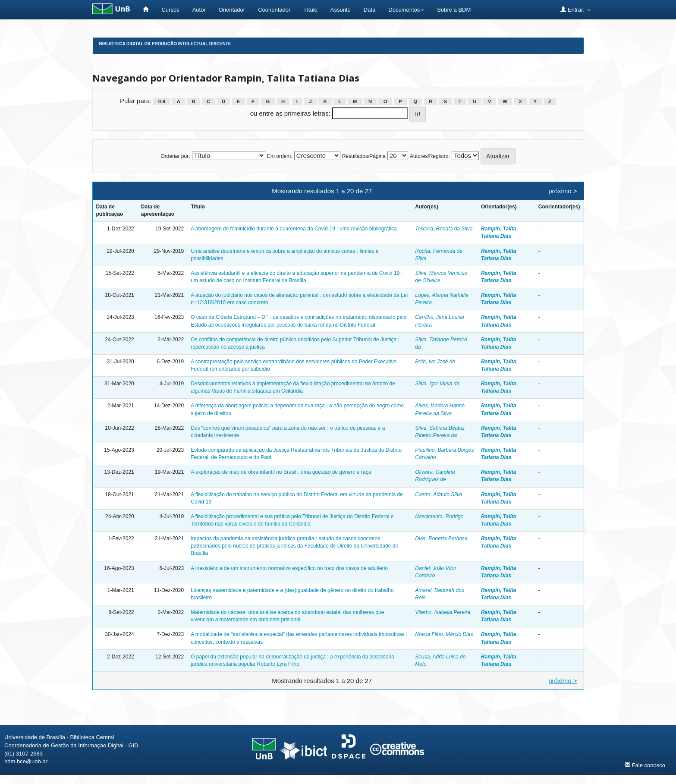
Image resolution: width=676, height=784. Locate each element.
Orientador (232, 10)
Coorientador (274, 10)
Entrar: (575, 9)
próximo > (563, 191)
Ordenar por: (175, 156)
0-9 (162, 101)
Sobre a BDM (454, 10)
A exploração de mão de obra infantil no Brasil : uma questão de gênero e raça (281, 472)
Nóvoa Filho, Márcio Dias (444, 634)
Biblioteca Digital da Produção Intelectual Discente (165, 44)
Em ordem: (280, 156)
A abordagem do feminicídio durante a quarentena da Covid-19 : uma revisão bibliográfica (294, 229)
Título (310, 10)
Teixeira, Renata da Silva (444, 229)
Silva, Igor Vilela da (437, 384)
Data (369, 10)
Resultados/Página (364, 156)
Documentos (406, 10)
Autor (199, 10)
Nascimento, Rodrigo (439, 516)
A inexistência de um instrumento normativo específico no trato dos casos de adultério (289, 568)
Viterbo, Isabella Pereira (443, 612)
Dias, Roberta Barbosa (441, 538)
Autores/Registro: (430, 156)
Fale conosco (645, 765)
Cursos (170, 10)
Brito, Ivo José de (435, 362)
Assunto (341, 10)
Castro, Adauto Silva (439, 494)
